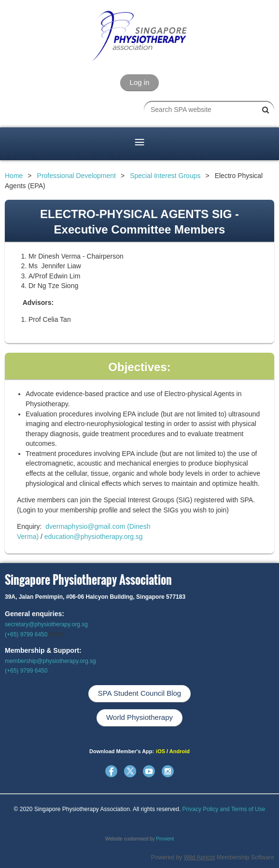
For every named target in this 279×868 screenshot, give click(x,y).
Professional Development (77, 176)
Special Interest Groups (165, 176)
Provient (165, 839)
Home (14, 176)
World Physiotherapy (139, 717)
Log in (140, 82)
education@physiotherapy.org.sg (94, 537)
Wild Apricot (200, 857)
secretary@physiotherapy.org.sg (46, 624)
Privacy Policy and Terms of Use (224, 809)
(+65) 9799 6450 (26, 634)
